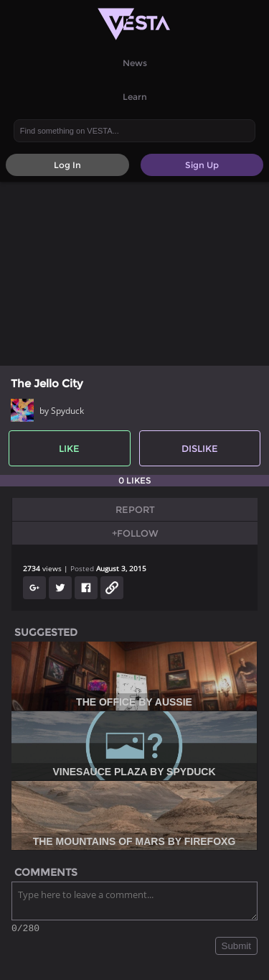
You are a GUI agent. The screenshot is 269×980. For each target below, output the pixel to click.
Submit (236, 948)
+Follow (135, 533)
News (135, 63)
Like (69, 448)
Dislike (200, 448)
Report (135, 509)
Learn (135, 97)
